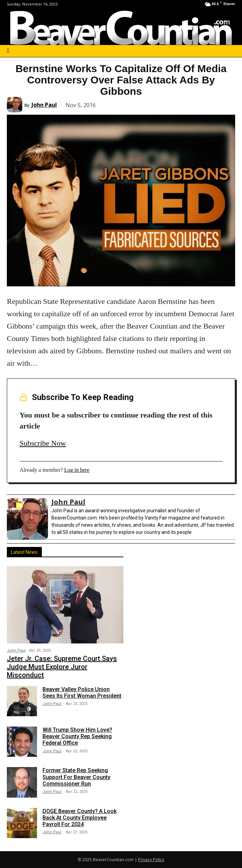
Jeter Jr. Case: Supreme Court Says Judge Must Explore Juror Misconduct (62, 667)
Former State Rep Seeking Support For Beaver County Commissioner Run (76, 777)
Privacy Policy (151, 860)
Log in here (77, 470)
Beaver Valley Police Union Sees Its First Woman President (82, 693)
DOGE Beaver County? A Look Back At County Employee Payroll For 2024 (80, 818)
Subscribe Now (43, 443)
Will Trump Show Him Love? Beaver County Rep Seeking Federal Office (77, 736)
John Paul (44, 105)
